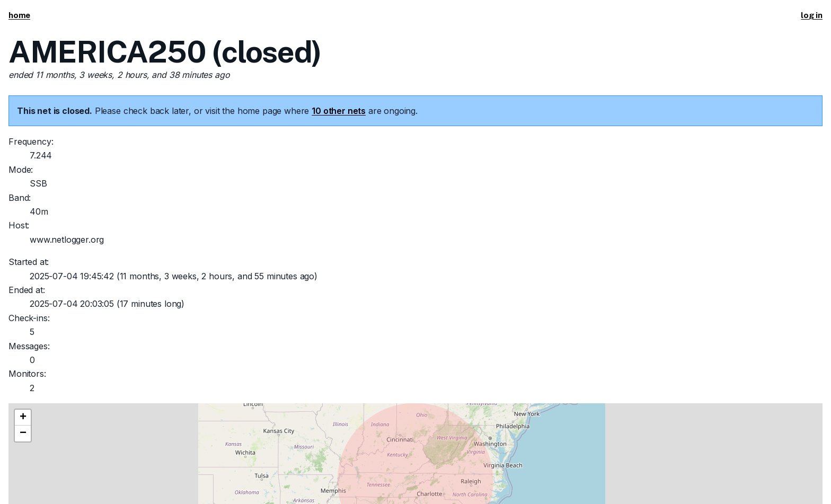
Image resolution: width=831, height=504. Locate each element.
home (19, 15)
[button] (23, 418)
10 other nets (339, 111)
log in (812, 15)
